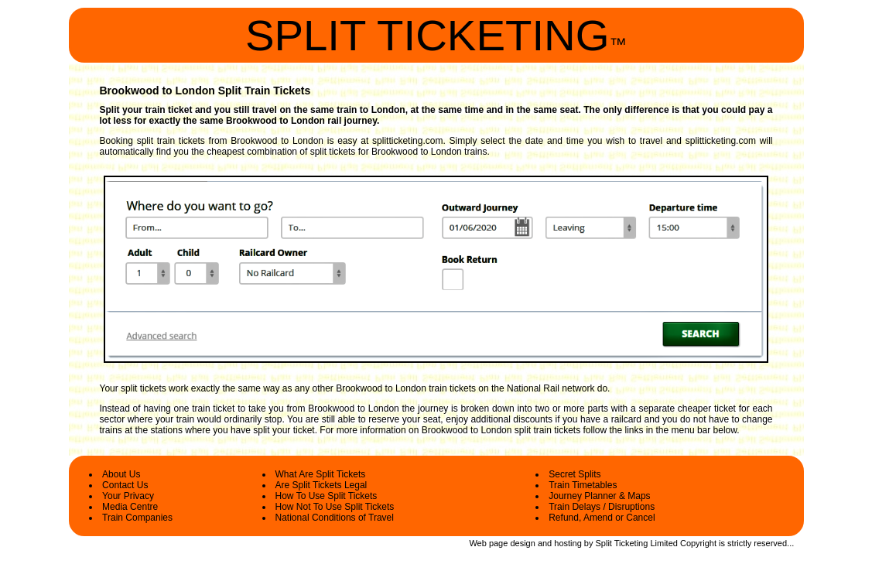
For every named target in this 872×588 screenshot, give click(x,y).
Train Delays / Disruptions (602, 507)
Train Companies (137, 518)
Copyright (698, 543)
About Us (121, 474)
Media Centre (130, 507)
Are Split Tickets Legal (321, 485)
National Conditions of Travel (335, 518)
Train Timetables (583, 485)
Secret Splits (574, 474)
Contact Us (125, 485)
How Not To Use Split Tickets (335, 507)
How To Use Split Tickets (327, 496)
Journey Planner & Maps (599, 496)
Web (477, 543)
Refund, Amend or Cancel (602, 518)
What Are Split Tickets (321, 474)
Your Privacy (128, 496)
